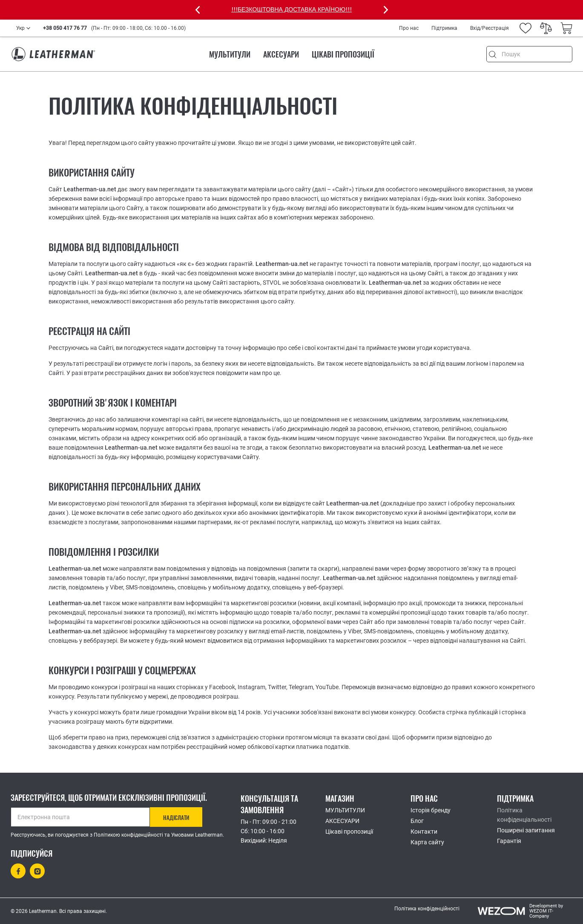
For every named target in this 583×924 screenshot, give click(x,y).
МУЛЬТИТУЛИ (230, 54)
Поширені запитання (526, 830)
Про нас (409, 28)
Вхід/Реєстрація (490, 28)
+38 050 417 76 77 (65, 28)
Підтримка (444, 28)
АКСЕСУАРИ (281, 54)
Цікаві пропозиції (343, 54)
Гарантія (509, 841)
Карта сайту (427, 842)
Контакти (424, 832)
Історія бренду (431, 810)
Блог (417, 821)
